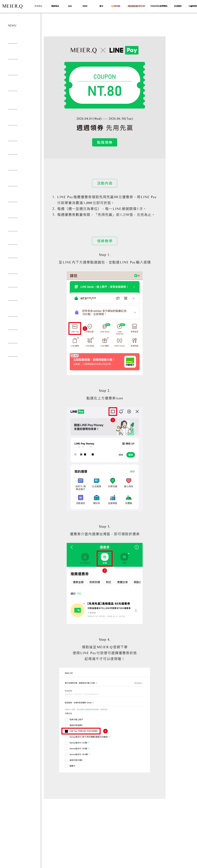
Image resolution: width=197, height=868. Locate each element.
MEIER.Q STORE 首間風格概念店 (22, 197)
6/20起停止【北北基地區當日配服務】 (22, 310)
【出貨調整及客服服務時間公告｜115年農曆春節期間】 (21, 69)
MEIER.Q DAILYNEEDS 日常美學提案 (21, 267)
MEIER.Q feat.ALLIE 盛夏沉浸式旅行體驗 (21, 211)
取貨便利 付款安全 (16, 324)
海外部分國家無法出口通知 (19, 295)
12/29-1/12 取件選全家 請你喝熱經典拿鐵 (21, 84)
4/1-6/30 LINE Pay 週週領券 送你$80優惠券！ (21, 37)
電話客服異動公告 (16, 282)
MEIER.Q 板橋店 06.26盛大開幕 (21, 152)
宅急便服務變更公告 (17, 351)
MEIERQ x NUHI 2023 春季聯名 (21, 239)
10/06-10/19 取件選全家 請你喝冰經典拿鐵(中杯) (21, 119)
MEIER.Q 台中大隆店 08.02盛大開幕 (21, 182)
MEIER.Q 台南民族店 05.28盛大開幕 (21, 166)
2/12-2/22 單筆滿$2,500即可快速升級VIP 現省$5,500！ (21, 53)
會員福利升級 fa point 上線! (20, 253)
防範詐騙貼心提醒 (16, 338)
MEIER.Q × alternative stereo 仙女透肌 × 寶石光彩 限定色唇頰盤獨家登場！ (22, 101)
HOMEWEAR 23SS (16, 226)
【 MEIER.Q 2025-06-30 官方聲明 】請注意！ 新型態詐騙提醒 (21, 136)
